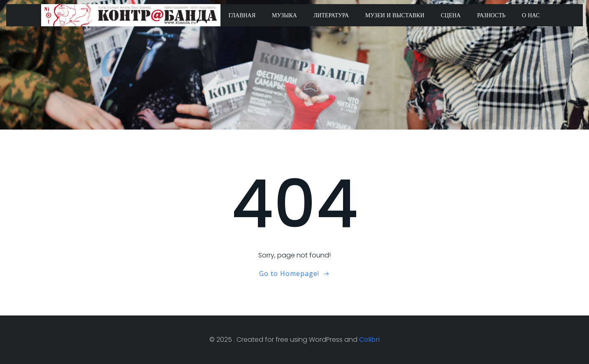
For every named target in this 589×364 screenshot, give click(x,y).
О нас (531, 15)
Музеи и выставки (395, 15)
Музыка (284, 15)
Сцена (451, 15)
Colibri (369, 340)
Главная (242, 15)
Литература (331, 15)
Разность (491, 15)
